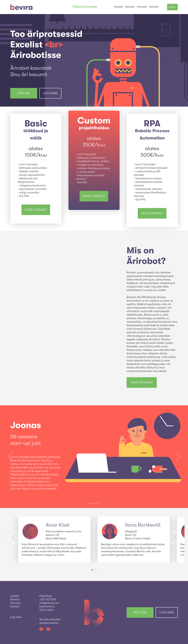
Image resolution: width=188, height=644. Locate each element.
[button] (10, 457)
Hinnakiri (142, 7)
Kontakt (154, 7)
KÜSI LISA (24, 93)
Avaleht (119, 7)
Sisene (172, 7)
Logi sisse (50, 93)
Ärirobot (130, 7)
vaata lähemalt (36, 210)
